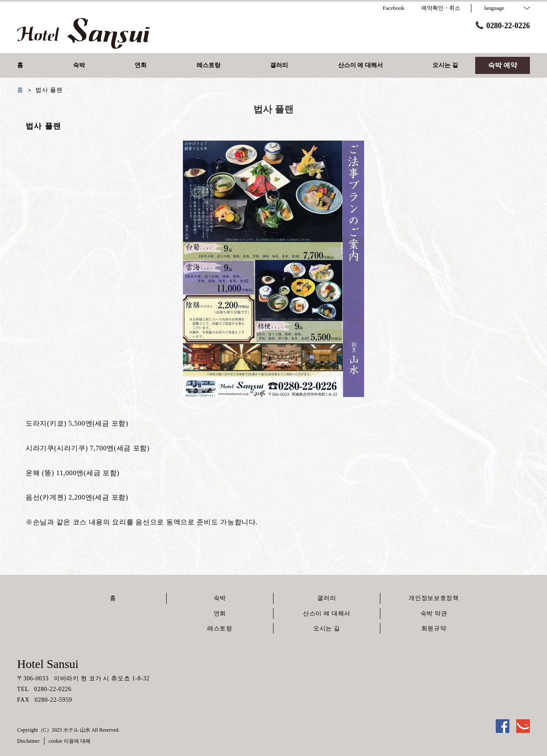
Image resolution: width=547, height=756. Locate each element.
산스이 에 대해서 (327, 613)
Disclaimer (28, 741)
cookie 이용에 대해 (70, 741)
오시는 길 (327, 628)
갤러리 (326, 598)
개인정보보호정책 (434, 598)
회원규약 (434, 628)
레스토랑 (220, 628)
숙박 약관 (434, 613)
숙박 (220, 598)
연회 (220, 613)
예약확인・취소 (441, 8)
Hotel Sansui (48, 664)
